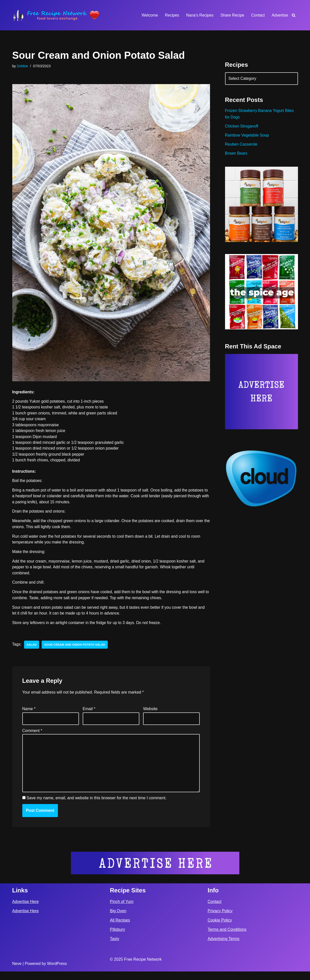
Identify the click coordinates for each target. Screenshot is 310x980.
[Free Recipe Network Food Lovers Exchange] (56, 15)
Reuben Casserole (242, 146)
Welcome (147, 15)
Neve (17, 972)
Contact (257, 15)
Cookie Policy (220, 929)
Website (150, 714)
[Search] (294, 15)
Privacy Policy (220, 919)
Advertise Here (26, 910)
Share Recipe (231, 15)
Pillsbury (118, 938)
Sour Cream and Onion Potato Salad (76, 650)
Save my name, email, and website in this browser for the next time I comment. (96, 806)
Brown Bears (237, 156)
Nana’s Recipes (198, 15)
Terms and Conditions (227, 938)
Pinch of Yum (122, 910)
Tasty (115, 947)
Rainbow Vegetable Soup (248, 137)
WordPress (57, 972)
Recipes (170, 15)
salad (32, 650)
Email (89, 714)
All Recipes (120, 929)
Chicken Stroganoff (242, 128)
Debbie (23, 66)
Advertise (280, 15)
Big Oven (118, 919)
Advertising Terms (224, 947)
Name (29, 714)
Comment (32, 737)
